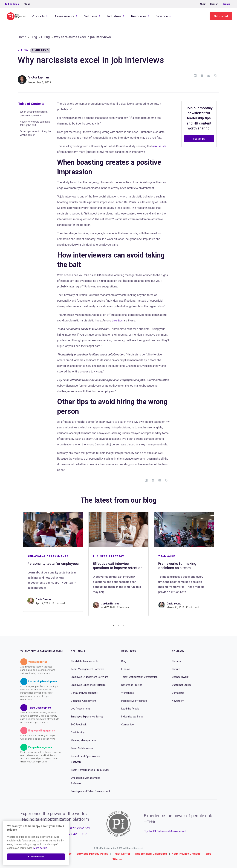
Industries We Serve (132, 717)
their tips (117, 320)
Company (178, 651)
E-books (126, 669)
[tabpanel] (53, 562)
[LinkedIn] (195, 76)
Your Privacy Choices (186, 854)
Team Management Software (88, 669)
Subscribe (199, 139)
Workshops (128, 693)
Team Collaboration (82, 748)
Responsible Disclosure (151, 854)
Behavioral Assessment (84, 693)
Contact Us (178, 693)
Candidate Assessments (85, 661)
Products (38, 16)
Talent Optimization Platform (41, 651)
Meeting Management (83, 740)
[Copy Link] (215, 76)
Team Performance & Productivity (90, 770)
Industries (114, 16)
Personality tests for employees (53, 564)
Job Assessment (80, 709)
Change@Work (180, 677)
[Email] (209, 76)
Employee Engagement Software (90, 677)
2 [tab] (118, 625)
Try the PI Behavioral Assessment (165, 831)
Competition (128, 725)
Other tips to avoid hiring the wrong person (36, 133)
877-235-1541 (80, 828)
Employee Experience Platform (88, 685)
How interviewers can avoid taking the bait (35, 123)
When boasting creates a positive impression (34, 114)
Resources (139, 16)
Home (22, 37)
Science (162, 16)
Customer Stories (182, 685)
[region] (36, 843)
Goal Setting (78, 733)
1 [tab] (113, 625)
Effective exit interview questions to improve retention (118, 566)
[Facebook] (202, 76)
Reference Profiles (132, 685)
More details (40, 848)
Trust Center (122, 854)
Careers (176, 661)
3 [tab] (124, 625)
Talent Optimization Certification (139, 677)
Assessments (64, 16)
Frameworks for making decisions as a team (177, 566)
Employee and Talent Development (90, 791)
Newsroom (178, 701)
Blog (34, 37)
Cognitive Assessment (83, 701)
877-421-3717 (77, 834)
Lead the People (130, 709)
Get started (221, 16)
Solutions (91, 16)
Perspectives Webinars (134, 701)
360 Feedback (79, 725)
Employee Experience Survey (87, 717)
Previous (18, 566)
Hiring (45, 37)
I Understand (36, 857)
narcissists (159, 146)
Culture (176, 669)
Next (219, 566)
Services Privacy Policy (92, 854)
